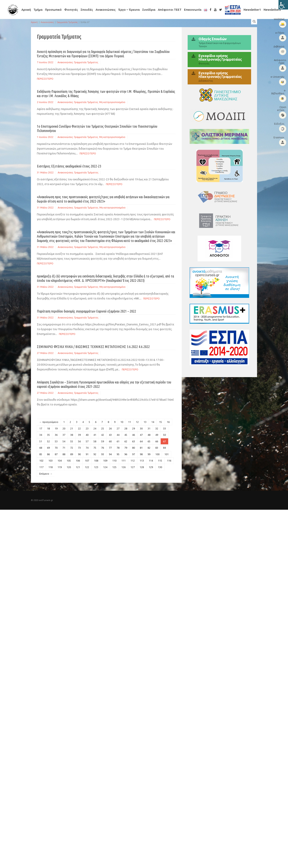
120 (69, 467)
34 (41, 435)
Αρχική (26, 10)
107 (87, 461)
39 (79, 435)
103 (50, 461)
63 (133, 441)
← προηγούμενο (49, 422)
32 (157, 428)
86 (48, 454)
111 (123, 461)
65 (149, 441)
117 (41, 467)
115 (160, 461)
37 (64, 435)
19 (56, 428)
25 (103, 428)
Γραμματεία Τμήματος (67, 22)
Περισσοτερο (45, 79)
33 (164, 428)
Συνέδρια (149, 10)
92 (95, 454)
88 (64, 454)
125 (114, 467)
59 (103, 441)
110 (114, 461)
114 (151, 461)
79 (126, 448)
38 (72, 435)
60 (110, 441)
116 (169, 461)
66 (157, 441)
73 (79, 448)
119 (60, 467)
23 (87, 428)
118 (50, 467)
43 (110, 435)
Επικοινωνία (193, 10)
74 (87, 448)
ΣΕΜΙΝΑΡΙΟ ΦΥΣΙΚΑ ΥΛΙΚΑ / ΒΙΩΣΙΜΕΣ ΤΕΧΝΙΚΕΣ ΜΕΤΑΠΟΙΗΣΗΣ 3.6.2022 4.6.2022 (93, 347)
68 (41, 448)
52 (48, 441)
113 (142, 461)
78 (118, 448)
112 (133, 461)
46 (133, 435)
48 (149, 435)
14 (153, 422)
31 (149, 428)
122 (87, 467)
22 (79, 428)
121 (78, 467)
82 (149, 448)
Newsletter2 (272, 10)
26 (110, 428)
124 (105, 467)
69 (48, 448)
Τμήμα (38, 10)
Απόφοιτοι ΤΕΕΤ (170, 10)
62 (126, 441)
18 (48, 428)
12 (137, 422)
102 (41, 461)
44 (118, 435)
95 (118, 454)
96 (126, 454)
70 (56, 448)
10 (122, 422)
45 (126, 435)
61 (118, 441)
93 (103, 454)
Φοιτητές (71, 10)
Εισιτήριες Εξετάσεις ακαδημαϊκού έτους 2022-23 (69, 166)
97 (133, 454)
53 (56, 441)
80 (133, 448)
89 (72, 454)
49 (157, 435)
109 (105, 461)
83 (157, 448)
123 (96, 467)
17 (41, 428)
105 (69, 461)
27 (118, 428)
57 (87, 441)
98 (141, 454)
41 (95, 435)
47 (141, 435)
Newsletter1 (252, 10)
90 (79, 454)
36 (56, 435)
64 (141, 441)
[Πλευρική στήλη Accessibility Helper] (283, 5)
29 (133, 428)
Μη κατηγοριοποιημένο (112, 102)
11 (130, 422)
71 (64, 448)
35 (48, 435)
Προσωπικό (53, 10)
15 (160, 422)
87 (56, 454)
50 (164, 435)
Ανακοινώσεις (106, 10)
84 (164, 448)
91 (87, 454)
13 (145, 422)
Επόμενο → (46, 474)
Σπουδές (87, 10)
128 (142, 467)
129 (151, 467)
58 (95, 441)
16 (168, 422)
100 (157, 454)
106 (78, 461)
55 (72, 441)
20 (64, 428)
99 (149, 454)
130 (160, 467)
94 (110, 454)
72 (72, 448)
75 (95, 448)
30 (141, 428)
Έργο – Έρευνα (129, 10)
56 (79, 441)
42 (103, 435)
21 (72, 428)
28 (126, 428)
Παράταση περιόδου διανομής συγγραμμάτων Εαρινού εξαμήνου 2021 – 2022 (86, 311)
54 (64, 441)
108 (96, 461)
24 (95, 428)
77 (110, 448)
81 (141, 448)
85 (41, 454)
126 (123, 467)
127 (133, 467)
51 (41, 441)
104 (60, 461)
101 (167, 454)
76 (103, 448)
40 (87, 435)
